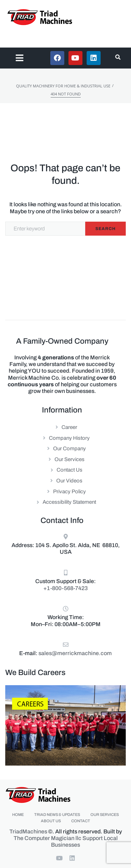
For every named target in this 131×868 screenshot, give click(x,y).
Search (105, 229)
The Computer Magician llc (48, 838)
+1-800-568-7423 (65, 588)
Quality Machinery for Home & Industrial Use (63, 86)
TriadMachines (28, 831)
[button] (20, 58)
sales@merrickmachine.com (75, 653)
